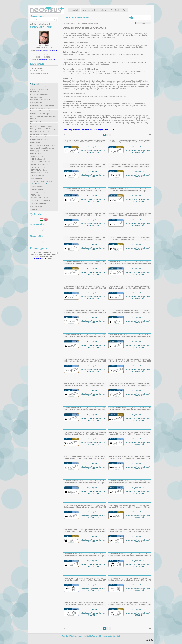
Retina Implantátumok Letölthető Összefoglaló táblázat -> (89, 130)
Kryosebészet (35, 142)
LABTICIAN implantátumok (41, 184)
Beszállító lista (76, 24)
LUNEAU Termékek (38, 192)
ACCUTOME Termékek (40, 173)
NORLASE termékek (39, 203)
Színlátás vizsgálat (37, 207)
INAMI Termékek (37, 189)
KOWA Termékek (37, 187)
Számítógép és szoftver (39, 151)
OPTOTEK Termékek (39, 167)
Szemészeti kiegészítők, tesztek (42, 148)
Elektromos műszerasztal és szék (43, 145)
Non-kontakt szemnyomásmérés (42, 105)
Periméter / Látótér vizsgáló (40, 114)
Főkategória (66, 24)
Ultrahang (34, 124)
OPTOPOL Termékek (39, 170)
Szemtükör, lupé (36, 97)
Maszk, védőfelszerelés (39, 134)
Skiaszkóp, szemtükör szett (40, 100)
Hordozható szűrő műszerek (41, 108)
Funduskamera (36, 121)
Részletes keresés (40, 258)
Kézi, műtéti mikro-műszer (40, 137)
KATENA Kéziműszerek (40, 164)
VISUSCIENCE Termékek (40, 201)
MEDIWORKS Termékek (40, 198)
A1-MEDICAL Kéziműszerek (41, 181)
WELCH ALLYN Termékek (41, 162)
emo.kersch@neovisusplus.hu (46, 59)
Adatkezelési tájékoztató (112, 636)
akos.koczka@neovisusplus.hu (46, 50)
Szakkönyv (34, 209)
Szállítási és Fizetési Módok (93, 636)
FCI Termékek (36, 195)
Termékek (65, 636)
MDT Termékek (37, 178)
